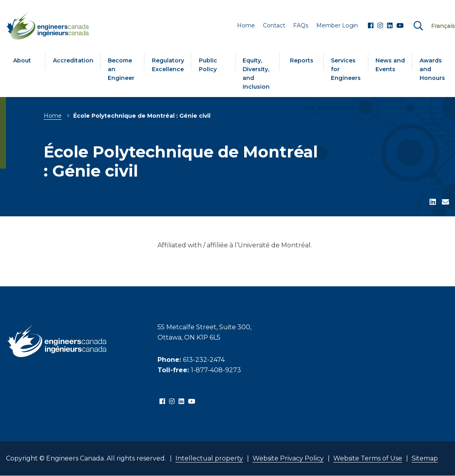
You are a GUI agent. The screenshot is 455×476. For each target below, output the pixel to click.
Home (53, 116)
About (22, 60)
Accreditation (73, 60)
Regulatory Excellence (168, 65)
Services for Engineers (346, 69)
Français (443, 26)
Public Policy (208, 65)
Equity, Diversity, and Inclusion (256, 74)
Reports (302, 60)
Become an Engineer (121, 69)
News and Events (390, 65)
